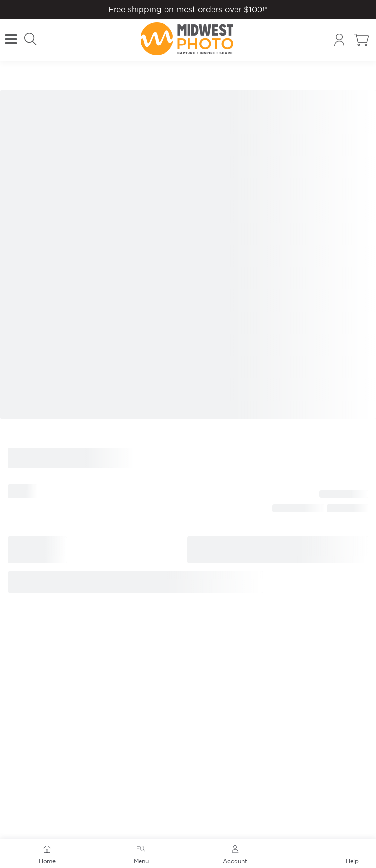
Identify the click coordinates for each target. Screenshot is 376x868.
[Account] (339, 40)
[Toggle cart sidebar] (361, 40)
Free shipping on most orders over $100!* (188, 9)
